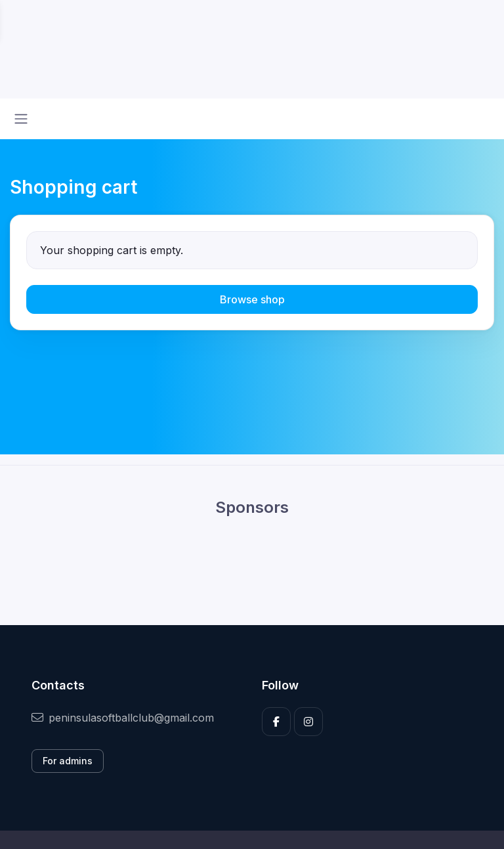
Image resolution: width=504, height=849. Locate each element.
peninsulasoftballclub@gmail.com (123, 718)
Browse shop (252, 299)
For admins (68, 761)
